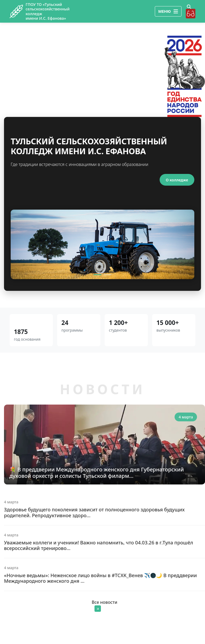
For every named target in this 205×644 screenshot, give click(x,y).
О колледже (177, 180)
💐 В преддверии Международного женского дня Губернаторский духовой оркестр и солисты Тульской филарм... (97, 473)
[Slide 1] (97, 275)
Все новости (105, 606)
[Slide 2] (108, 275)
